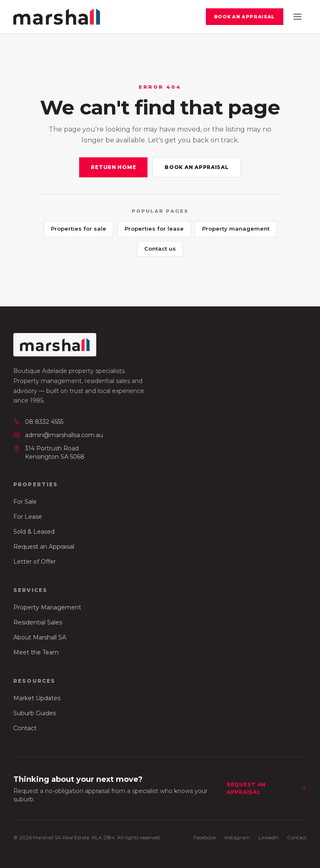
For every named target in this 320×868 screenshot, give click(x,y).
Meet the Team (36, 652)
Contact (25, 728)
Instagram (237, 837)
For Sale (25, 502)
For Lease (28, 517)
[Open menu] (297, 17)
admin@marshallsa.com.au (58, 435)
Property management (236, 229)
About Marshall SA (40, 637)
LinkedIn (269, 837)
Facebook (205, 837)
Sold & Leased (34, 532)
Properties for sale (79, 229)
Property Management (47, 607)
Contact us (160, 249)
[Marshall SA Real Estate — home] (57, 17)
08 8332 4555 (38, 422)
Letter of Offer (35, 562)
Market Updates (37, 698)
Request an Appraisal (44, 547)
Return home (113, 167)
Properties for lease (154, 229)
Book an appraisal (245, 17)
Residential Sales (38, 622)
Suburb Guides (35, 713)
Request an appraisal (267, 788)
